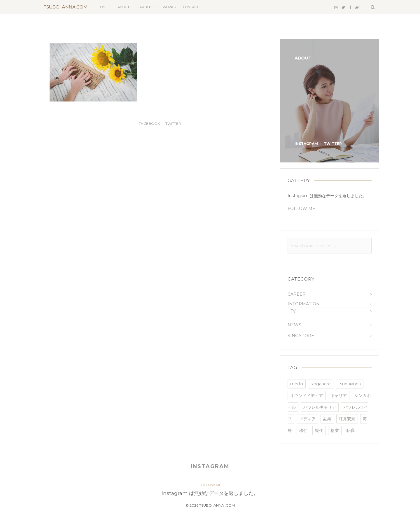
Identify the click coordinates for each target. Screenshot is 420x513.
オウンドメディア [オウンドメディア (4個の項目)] (307, 395)
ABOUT (124, 7)
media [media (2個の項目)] (297, 384)
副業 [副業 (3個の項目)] (327, 419)
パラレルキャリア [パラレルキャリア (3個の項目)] (320, 407)
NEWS (294, 325)
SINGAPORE (301, 336)
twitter (173, 124)
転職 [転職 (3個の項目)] (351, 430)
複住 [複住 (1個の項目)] (319, 430)
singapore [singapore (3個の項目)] (321, 384)
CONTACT (191, 7)
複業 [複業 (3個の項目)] (335, 430)
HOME (103, 7)
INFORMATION (304, 304)
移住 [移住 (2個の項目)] (303, 430)
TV (293, 311)
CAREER (297, 294)
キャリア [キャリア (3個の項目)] (339, 395)
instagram (306, 144)
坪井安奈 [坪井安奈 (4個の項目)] (347, 419)
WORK (168, 7)
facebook (149, 124)
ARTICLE (146, 7)
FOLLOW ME (301, 209)
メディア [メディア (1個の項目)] (307, 419)
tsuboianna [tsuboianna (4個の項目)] (350, 384)
